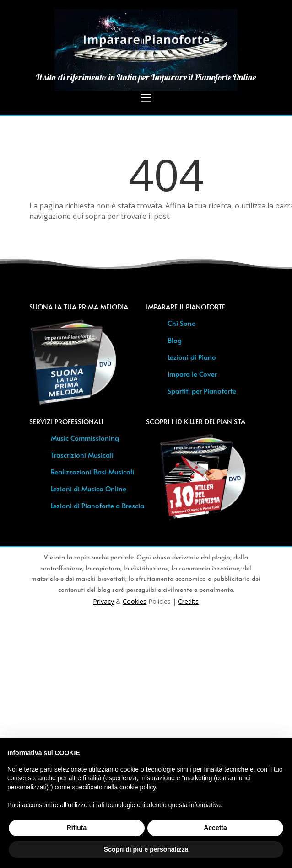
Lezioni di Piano (192, 357)
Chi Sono (182, 323)
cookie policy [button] (138, 787)
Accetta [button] (215, 828)
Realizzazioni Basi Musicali (92, 471)
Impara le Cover (192, 374)
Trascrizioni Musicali (82, 455)
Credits (188, 601)
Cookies (135, 601)
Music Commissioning (85, 438)
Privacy (103, 601)
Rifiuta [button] (77, 828)
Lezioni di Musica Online (89, 488)
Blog (175, 340)
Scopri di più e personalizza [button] (146, 849)
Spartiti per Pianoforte (202, 391)
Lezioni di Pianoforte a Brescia (97, 505)
